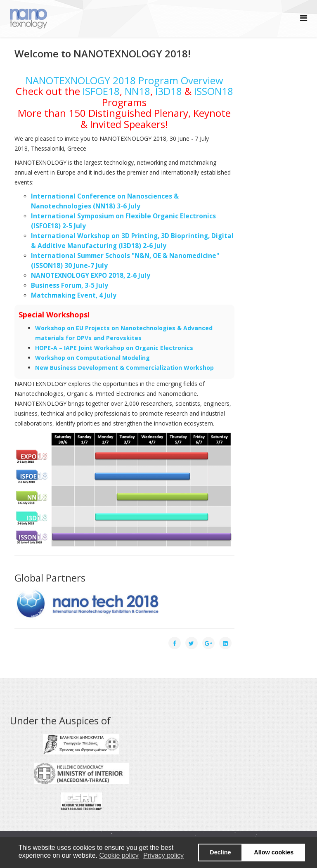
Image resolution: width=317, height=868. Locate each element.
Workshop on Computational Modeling (92, 358)
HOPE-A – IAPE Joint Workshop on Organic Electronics (114, 348)
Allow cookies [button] (274, 852)
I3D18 (169, 91)
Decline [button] (220, 852)
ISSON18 (214, 91)
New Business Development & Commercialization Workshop (124, 368)
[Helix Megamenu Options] (304, 18)
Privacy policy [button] (163, 855)
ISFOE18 (101, 91)
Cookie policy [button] (119, 855)
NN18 (137, 91)
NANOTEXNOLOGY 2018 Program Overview (124, 80)
